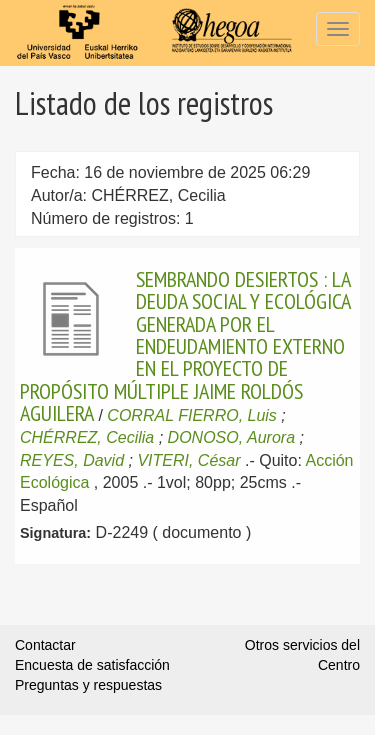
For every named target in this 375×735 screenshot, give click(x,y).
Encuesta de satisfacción (92, 665)
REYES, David (72, 460)
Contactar (45, 645)
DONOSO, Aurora (231, 437)
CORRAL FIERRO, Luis (192, 415)
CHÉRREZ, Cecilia (87, 437)
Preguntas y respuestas (88, 685)
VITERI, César (188, 460)
